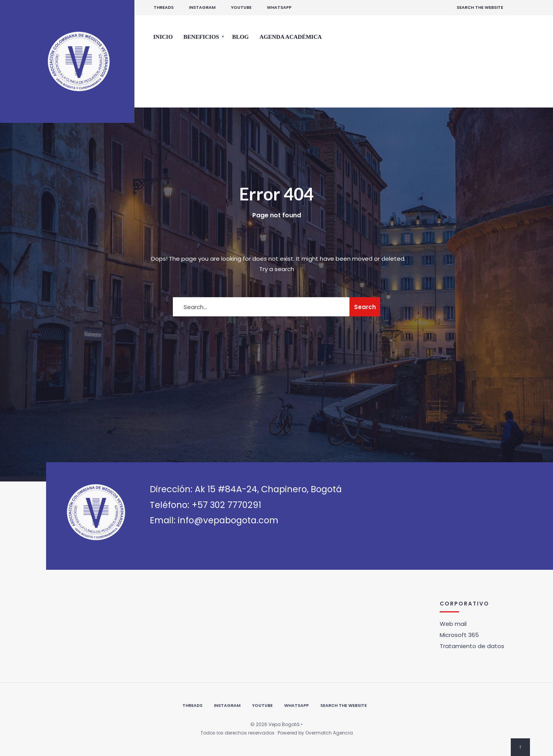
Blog (240, 37)
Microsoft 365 (459, 635)
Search (365, 307)
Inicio (163, 37)
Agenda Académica (291, 37)
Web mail (453, 624)
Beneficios (201, 37)
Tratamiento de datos (472, 646)
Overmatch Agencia (329, 733)
